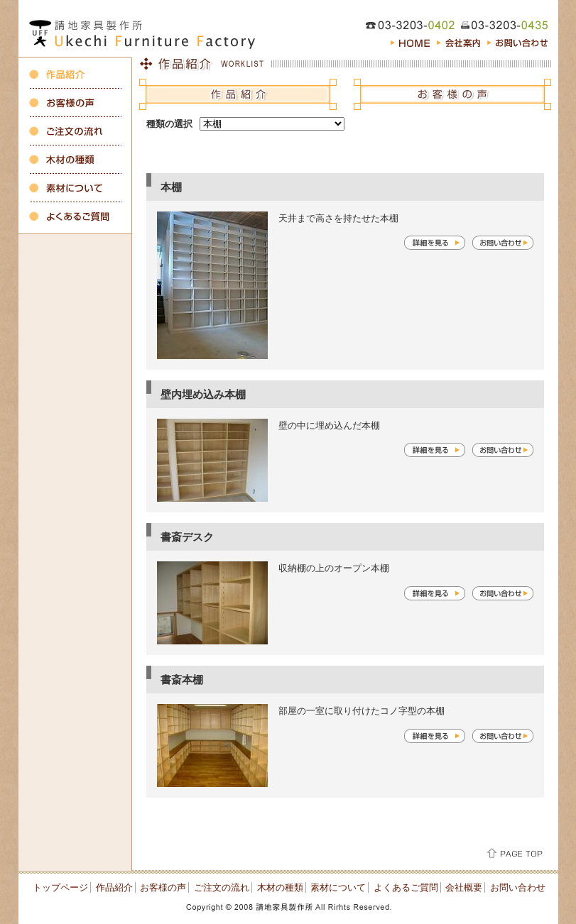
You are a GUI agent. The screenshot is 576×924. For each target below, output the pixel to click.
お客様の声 (163, 887)
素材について (338, 887)
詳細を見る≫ (435, 243)
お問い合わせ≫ (503, 243)
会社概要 (464, 887)
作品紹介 (114, 887)
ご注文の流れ (222, 887)
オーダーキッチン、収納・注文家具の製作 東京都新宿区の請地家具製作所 (146, 28)
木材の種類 (280, 887)
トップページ (60, 887)
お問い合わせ (518, 887)
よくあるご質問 (406, 887)
